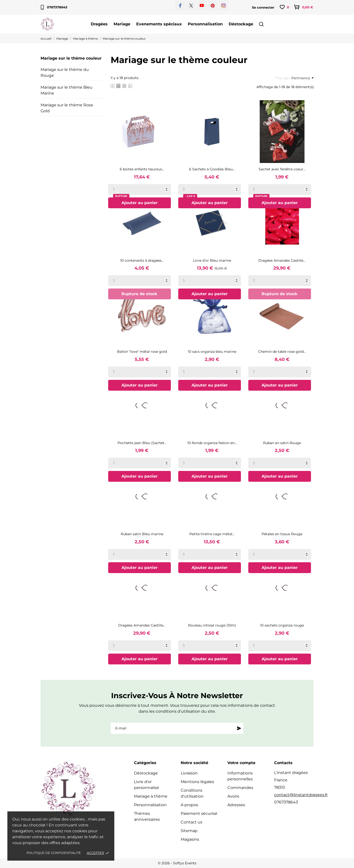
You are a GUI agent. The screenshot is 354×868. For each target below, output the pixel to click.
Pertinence (302, 78)
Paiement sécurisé (199, 813)
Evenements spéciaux (159, 24)
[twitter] (191, 6)
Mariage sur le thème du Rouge (65, 72)
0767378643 (54, 7)
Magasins (190, 839)
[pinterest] (213, 6)
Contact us (192, 822)
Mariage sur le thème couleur (71, 58)
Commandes (240, 788)
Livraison (189, 773)
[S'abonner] (239, 728)
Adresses (236, 805)
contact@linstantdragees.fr (301, 795)
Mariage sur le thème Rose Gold (67, 108)
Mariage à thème (151, 796)
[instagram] (223, 6)
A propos (189, 805)
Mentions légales (197, 782)
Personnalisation (205, 24)
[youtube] (202, 5)
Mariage (122, 24)
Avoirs (233, 796)
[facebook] (180, 6)
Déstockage (241, 24)
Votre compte (241, 763)
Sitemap (189, 831)
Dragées (99, 24)
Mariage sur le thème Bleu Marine (66, 90)
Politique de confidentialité (54, 853)
